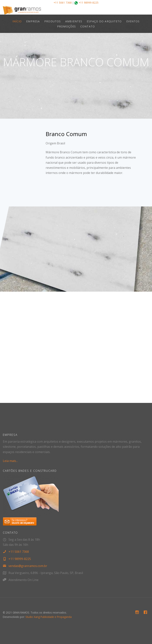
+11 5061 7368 (63, 3)
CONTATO (88, 26)
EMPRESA (33, 21)
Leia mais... (10, 461)
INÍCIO (17, 21)
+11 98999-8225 (89, 3)
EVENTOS (133, 21)
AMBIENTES (74, 21)
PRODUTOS (53, 21)
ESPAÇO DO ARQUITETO (104, 21)
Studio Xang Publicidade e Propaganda (49, 617)
